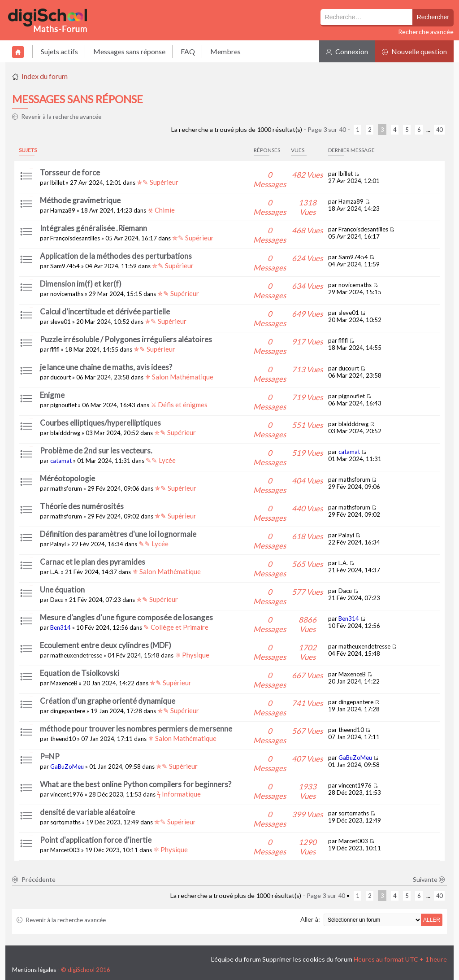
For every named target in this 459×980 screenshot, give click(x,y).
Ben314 (61, 627)
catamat (61, 461)
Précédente (34, 879)
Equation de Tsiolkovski (80, 673)
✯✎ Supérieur (158, 182)
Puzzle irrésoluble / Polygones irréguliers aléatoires (126, 339)
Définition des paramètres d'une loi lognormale (118, 534)
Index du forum (45, 76)
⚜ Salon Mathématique (179, 377)
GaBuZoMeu (67, 767)
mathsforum (66, 488)
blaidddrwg (65, 433)
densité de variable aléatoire (87, 812)
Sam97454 (65, 266)
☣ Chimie (161, 210)
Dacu (57, 600)
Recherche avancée (426, 32)
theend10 (63, 739)
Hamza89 (63, 210)
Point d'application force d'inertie (96, 840)
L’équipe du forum (236, 959)
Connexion (347, 51)
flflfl (55, 349)
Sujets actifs (59, 51)
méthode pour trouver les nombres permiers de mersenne (136, 729)
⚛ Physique (192, 655)
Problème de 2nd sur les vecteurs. (96, 451)
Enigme (52, 395)
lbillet (57, 183)
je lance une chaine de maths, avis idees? (106, 367)
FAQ (188, 51)
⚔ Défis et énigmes (179, 405)
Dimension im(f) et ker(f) (81, 284)
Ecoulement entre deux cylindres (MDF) (106, 645)
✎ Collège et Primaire (176, 627)
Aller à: (310, 919)
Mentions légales (34, 970)
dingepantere (68, 711)
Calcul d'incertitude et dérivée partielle (105, 311)
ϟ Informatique (179, 794)
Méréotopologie (67, 478)
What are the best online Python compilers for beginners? (136, 784)
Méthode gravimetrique (80, 200)
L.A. (55, 572)
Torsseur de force (70, 172)
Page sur (327, 129)
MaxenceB (64, 683)
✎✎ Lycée (161, 460)
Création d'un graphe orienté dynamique (108, 701)
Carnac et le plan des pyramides (93, 562)
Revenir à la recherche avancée (57, 117)
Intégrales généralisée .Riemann (93, 228)
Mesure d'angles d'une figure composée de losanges (126, 617)
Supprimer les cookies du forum (307, 959)
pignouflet (63, 405)
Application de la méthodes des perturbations (116, 256)
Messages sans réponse (129, 51)
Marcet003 (65, 850)
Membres (225, 51)
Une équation (62, 590)
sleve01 (61, 322)
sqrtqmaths (65, 822)
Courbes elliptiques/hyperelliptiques (100, 423)
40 (439, 130)
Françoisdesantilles (75, 238)
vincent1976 (67, 794)
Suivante (429, 879)
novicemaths (67, 294)
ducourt (61, 377)
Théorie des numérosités (82, 506)
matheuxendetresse (76, 655)
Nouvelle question (414, 51)
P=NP (50, 756)
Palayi (58, 544)
